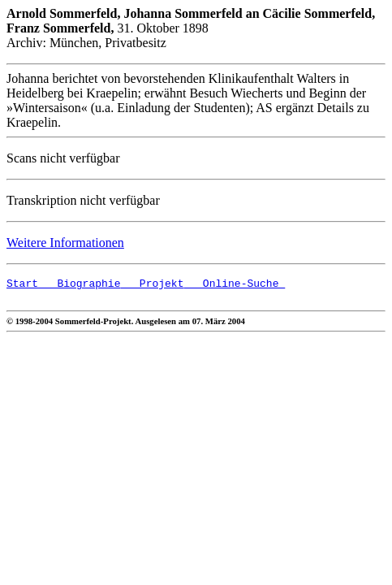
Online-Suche (234, 285)
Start (22, 285)
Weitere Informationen (65, 243)
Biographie (79, 285)
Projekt (152, 285)
